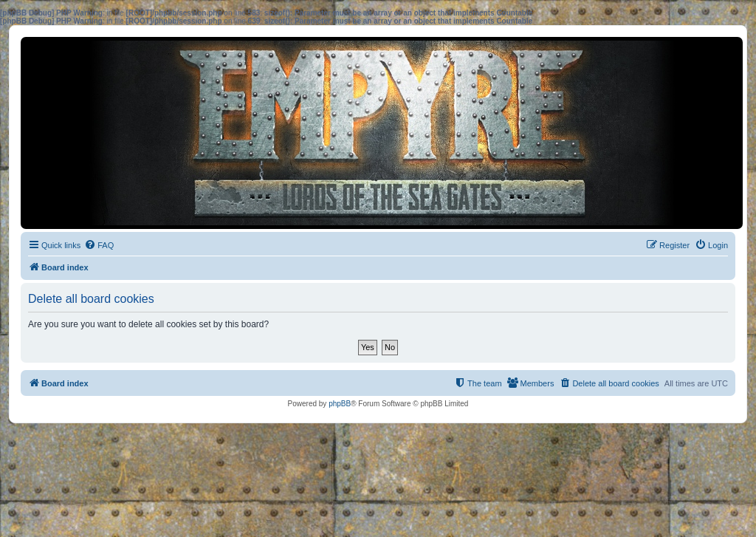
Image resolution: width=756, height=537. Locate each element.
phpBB (340, 404)
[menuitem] (99, 245)
